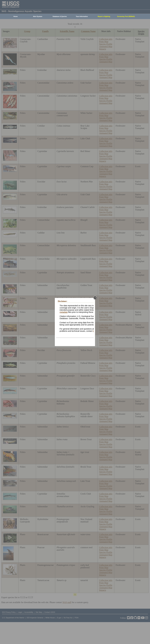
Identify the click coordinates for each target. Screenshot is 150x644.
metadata (64, 312)
